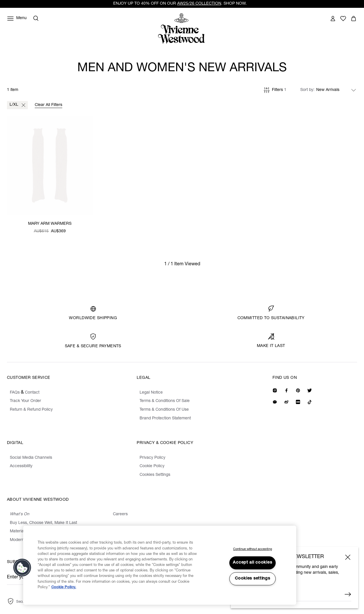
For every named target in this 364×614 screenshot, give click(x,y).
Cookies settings (253, 579)
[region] (160, 565)
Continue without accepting (253, 549)
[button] (22, 568)
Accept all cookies (252, 563)
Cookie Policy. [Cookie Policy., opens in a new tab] (64, 587)
